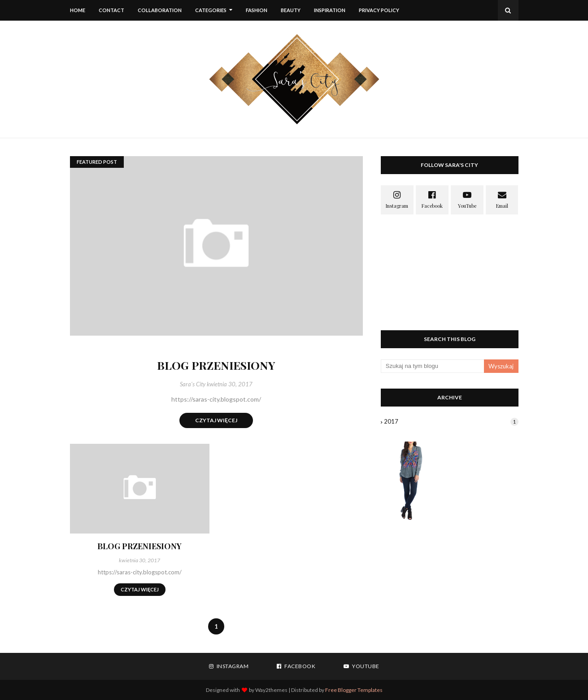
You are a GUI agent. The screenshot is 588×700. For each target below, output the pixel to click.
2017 (451, 421)
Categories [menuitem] (211, 10)
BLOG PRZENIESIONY (216, 365)
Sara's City (193, 384)
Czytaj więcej (216, 420)
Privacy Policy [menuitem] (379, 10)
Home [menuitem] (78, 10)
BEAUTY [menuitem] (291, 10)
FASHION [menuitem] (257, 10)
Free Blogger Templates (354, 690)
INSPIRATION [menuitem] (330, 10)
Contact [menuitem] (111, 10)
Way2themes (271, 690)
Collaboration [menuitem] (160, 10)
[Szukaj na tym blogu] (432, 366)
